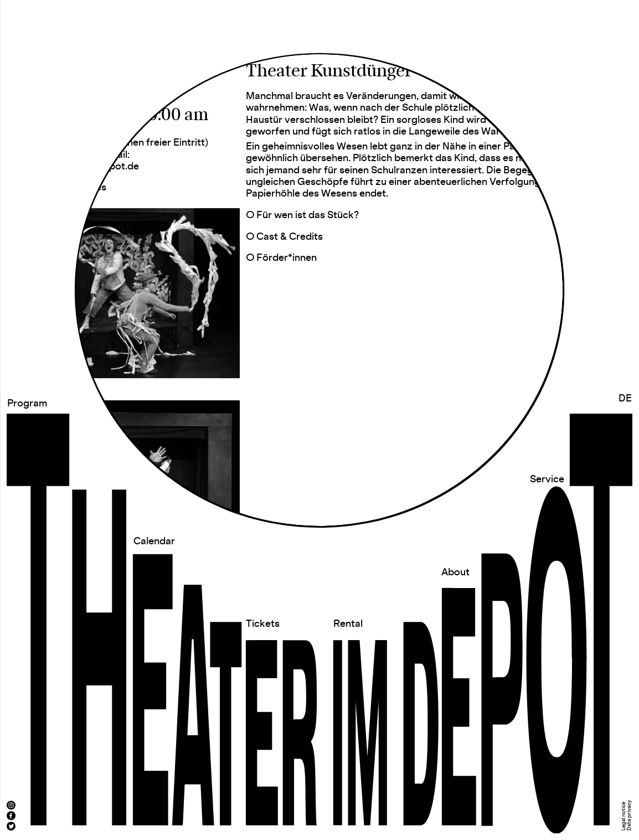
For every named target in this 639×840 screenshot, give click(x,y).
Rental (348, 624)
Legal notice (624, 816)
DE (625, 398)
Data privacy (629, 815)
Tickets (263, 624)
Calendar (154, 541)
